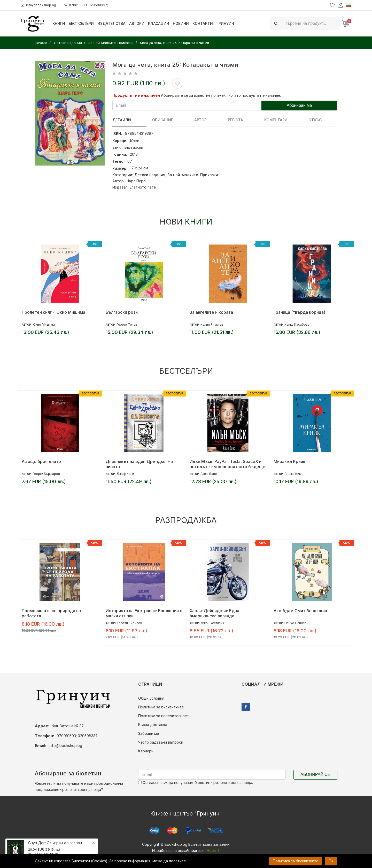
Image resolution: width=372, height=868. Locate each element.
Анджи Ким (293, 474)
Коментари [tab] (230, 120)
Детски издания (150, 175)
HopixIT (213, 851)
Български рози (122, 312)
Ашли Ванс (209, 474)
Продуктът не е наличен (136, 95)
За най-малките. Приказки (193, 175)
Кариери (146, 751)
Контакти (203, 23)
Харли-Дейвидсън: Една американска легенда (214, 613)
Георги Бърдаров (46, 474)
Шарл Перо (136, 181)
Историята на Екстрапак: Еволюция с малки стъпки (144, 613)
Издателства (111, 23)
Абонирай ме (299, 105)
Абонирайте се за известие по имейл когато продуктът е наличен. (221, 95)
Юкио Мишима (44, 324)
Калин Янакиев (212, 324)
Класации (159, 23)
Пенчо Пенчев (295, 623)
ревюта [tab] (201, 120)
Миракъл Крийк (289, 461)
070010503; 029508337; (91, 5)
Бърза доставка (153, 725)
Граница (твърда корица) (299, 312)
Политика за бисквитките (161, 707)
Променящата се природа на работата (51, 613)
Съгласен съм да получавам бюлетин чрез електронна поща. (196, 783)
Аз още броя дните (41, 461)
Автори (137, 23)
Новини (181, 23)
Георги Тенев (127, 324)
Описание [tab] (151, 120)
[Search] (311, 23)
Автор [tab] (178, 120)
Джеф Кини (125, 474)
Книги (59, 23)
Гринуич (225, 23)
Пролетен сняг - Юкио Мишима (53, 312)
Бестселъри (81, 23)
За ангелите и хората (211, 312)
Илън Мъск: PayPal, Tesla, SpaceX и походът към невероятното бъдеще (227, 464)
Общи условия (151, 698)
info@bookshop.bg (40, 5)
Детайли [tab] (122, 120)
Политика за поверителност (164, 716)
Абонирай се (315, 775)
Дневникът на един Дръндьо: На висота (139, 464)
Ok (331, 861)
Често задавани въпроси (161, 742)
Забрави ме (149, 733)
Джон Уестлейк (212, 623)
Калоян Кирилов (129, 623)
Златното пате (143, 187)
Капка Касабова (297, 324)
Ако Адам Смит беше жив (300, 611)
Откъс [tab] (258, 120)
